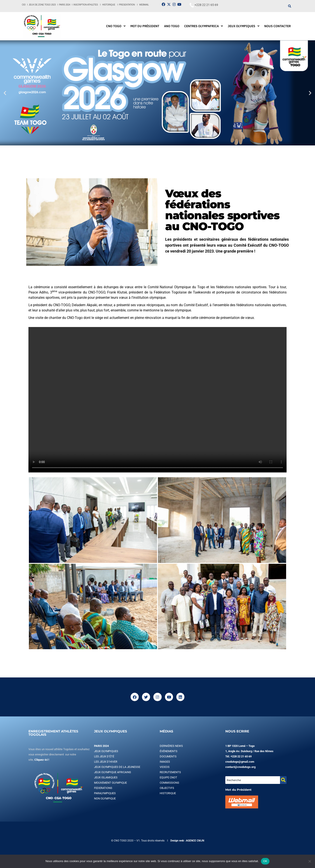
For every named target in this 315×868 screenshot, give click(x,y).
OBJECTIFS (167, 788)
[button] (116, 26)
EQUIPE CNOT (168, 777)
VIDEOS (165, 767)
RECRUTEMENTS (170, 772)
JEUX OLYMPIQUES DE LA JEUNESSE (117, 767)
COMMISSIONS (169, 783)
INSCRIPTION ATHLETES (86, 5)
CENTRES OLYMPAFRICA (204, 26)
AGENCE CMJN (195, 841)
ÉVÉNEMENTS (169, 751)
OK (265, 861)
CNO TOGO (116, 26)
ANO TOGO (172, 26)
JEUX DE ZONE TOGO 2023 (43, 5)
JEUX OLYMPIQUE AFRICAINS (113, 772)
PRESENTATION (127, 5)
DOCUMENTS (168, 756)
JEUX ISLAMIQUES (106, 777)
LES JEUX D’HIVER (106, 762)
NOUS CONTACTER (277, 26)
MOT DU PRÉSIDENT (145, 26)
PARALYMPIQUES (105, 793)
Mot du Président (238, 790)
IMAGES (165, 762)
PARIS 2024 (65, 5)
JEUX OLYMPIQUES (244, 26)
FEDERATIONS (103, 788)
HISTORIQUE (109, 5)
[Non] (310, 861)
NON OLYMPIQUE (105, 798)
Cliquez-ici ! (42, 760)
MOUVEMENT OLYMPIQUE (110, 783)
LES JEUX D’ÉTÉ (104, 756)
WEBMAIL (144, 5)
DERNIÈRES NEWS (171, 746)
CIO (24, 5)
